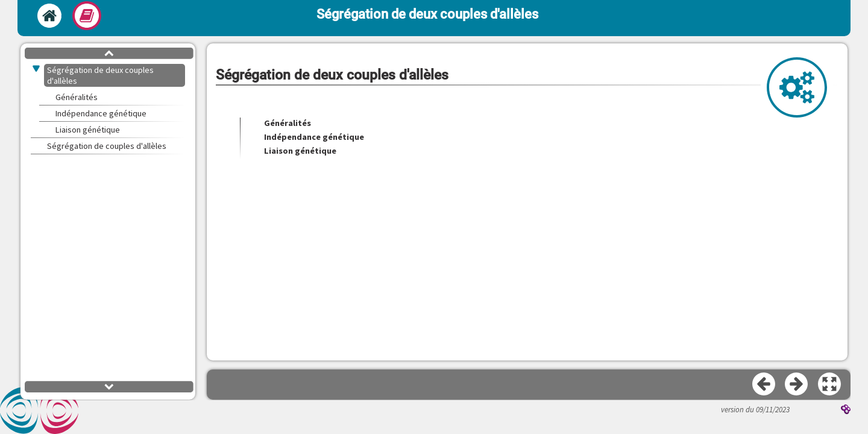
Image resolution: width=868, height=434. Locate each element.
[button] (830, 385)
